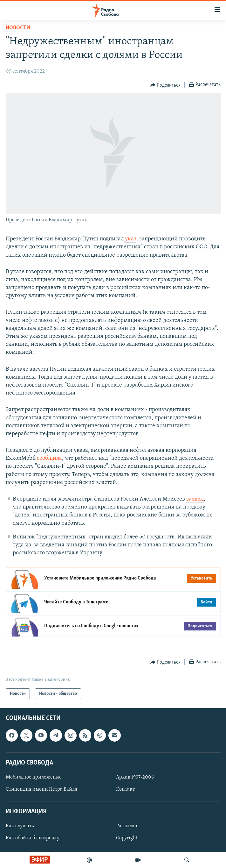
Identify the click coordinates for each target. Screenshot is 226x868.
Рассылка (127, 826)
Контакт (125, 789)
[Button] (166, 85)
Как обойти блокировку (33, 838)
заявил (195, 499)
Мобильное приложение (34, 777)
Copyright (127, 838)
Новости (18, 28)
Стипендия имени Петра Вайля (41, 789)
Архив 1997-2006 (135, 777)
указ (131, 239)
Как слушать (20, 826)
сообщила (49, 458)
